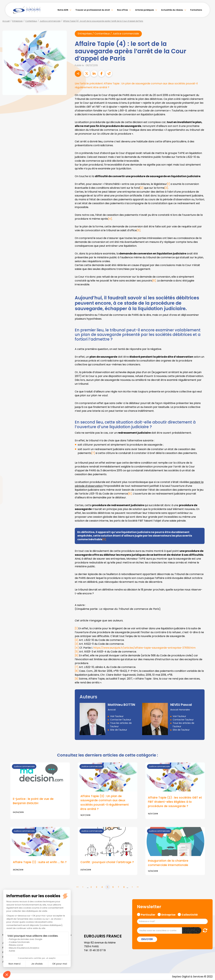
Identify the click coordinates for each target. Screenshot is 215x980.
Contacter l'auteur (121, 720)
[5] (139, 230)
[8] (130, 494)
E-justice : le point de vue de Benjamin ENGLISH (33, 801)
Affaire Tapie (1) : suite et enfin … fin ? (40, 862)
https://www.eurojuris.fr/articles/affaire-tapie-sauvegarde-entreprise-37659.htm (146, 648)
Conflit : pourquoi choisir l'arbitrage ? (107, 862)
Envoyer (147, 939)
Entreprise (168, 915)
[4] (110, 219)
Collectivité (190, 915)
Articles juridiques (145, 10)
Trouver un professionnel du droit (93, 10)
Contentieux (31, 21)
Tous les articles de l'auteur (121, 725)
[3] (166, 188)
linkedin (209, 484)
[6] (154, 281)
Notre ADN (63, 10)
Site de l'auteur (119, 730)
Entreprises (17, 21)
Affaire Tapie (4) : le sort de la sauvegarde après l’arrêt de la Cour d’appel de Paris (103, 21)
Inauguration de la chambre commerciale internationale (168, 863)
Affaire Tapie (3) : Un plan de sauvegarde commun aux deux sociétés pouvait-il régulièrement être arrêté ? (105, 803)
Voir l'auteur (117, 716)
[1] (168, 184)
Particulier (148, 915)
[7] (93, 453)
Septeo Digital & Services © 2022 (192, 977)
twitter (209, 477)
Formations (196, 10)
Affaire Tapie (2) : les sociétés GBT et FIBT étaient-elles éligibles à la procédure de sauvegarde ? (175, 802)
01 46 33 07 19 (98, 951)
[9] (104, 539)
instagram (209, 496)
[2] (142, 188)
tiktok (209, 509)
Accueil (6, 21)
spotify (209, 503)
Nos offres (122, 10)
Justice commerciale (50, 21)
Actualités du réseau (172, 10)
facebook (209, 471)
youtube (209, 490)
